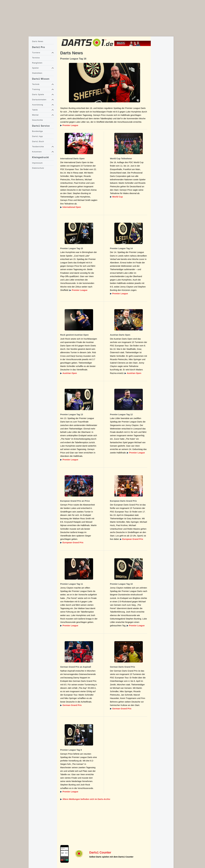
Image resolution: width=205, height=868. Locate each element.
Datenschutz (38, 168)
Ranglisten (37, 63)
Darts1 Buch (38, 141)
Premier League (70, 125)
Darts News (38, 41)
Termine (36, 58)
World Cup (118, 197)
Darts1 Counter (100, 853)
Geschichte (37, 120)
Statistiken (37, 73)
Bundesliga (37, 131)
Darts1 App (37, 136)
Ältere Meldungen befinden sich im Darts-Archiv (86, 799)
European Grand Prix (73, 543)
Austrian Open (70, 373)
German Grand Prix (72, 705)
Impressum (37, 163)
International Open (72, 207)
